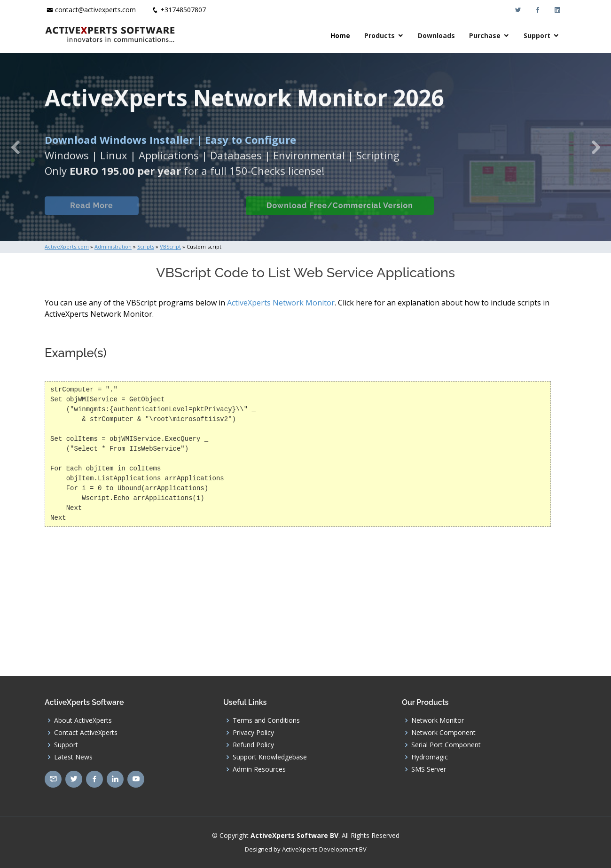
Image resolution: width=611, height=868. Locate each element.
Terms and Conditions (266, 720)
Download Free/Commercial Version (340, 214)
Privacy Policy (253, 733)
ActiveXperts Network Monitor (281, 303)
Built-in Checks (192, 214)
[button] (15, 147)
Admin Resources (259, 769)
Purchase (485, 35)
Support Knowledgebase (270, 757)
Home (340, 35)
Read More (91, 214)
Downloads (436, 35)
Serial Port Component (446, 745)
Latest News (73, 757)
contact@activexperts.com (95, 10)
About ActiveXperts (83, 720)
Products (380, 35)
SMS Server (429, 769)
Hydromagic (430, 757)
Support (537, 35)
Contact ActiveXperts (86, 733)
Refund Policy (253, 745)
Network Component (443, 733)
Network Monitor (438, 720)
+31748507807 (183, 10)
